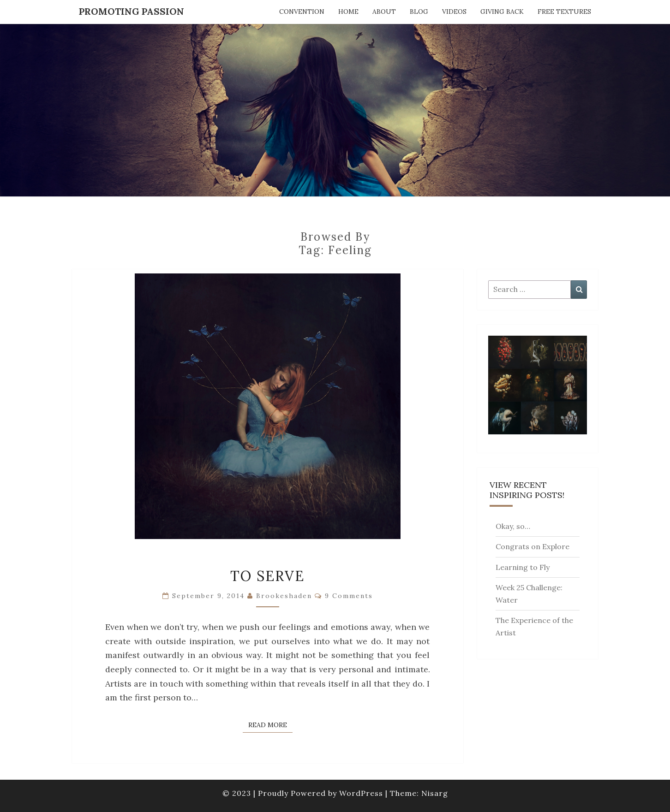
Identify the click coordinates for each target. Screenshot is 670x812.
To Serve (267, 576)
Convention (302, 12)
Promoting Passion (132, 11)
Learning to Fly (523, 567)
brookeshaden (284, 596)
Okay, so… (513, 526)
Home (348, 12)
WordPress (361, 793)
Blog (419, 12)
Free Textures (564, 12)
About (384, 12)
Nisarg (435, 793)
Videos (454, 12)
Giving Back (502, 12)
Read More (270, 724)
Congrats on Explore (532, 546)
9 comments (349, 596)
